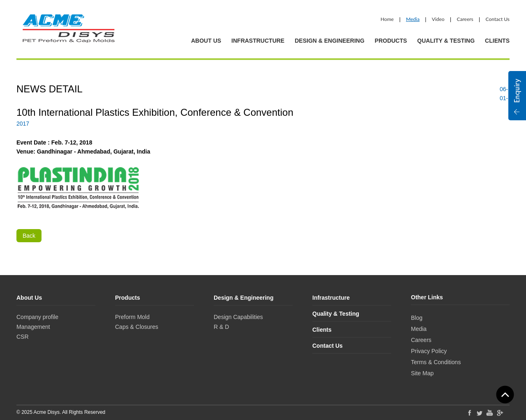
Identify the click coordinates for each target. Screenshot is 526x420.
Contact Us (498, 19)
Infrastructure (258, 41)
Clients (497, 41)
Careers (465, 19)
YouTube (490, 413)
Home (387, 19)
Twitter (480, 413)
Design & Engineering (330, 41)
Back (29, 236)
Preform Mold (132, 317)
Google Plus (500, 413)
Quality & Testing (446, 41)
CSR (23, 337)
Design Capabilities (238, 317)
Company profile (37, 317)
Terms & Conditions (436, 362)
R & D (221, 327)
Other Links (427, 297)
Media (413, 19)
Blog (417, 318)
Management (33, 327)
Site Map (422, 373)
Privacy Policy (429, 351)
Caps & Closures (137, 327)
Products (391, 41)
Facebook (469, 413)
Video (438, 19)
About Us (206, 41)
